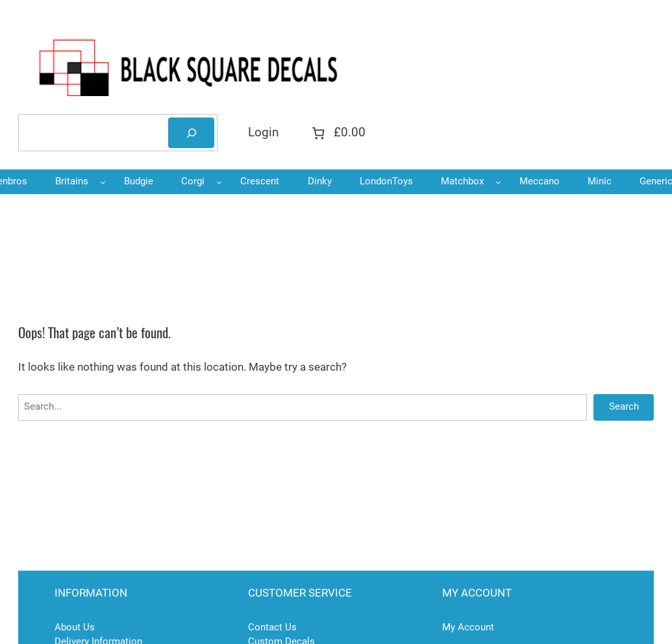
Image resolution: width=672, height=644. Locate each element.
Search (624, 407)
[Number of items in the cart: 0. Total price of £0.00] (337, 133)
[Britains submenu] (103, 182)
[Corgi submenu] (219, 182)
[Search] (191, 133)
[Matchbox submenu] (498, 182)
